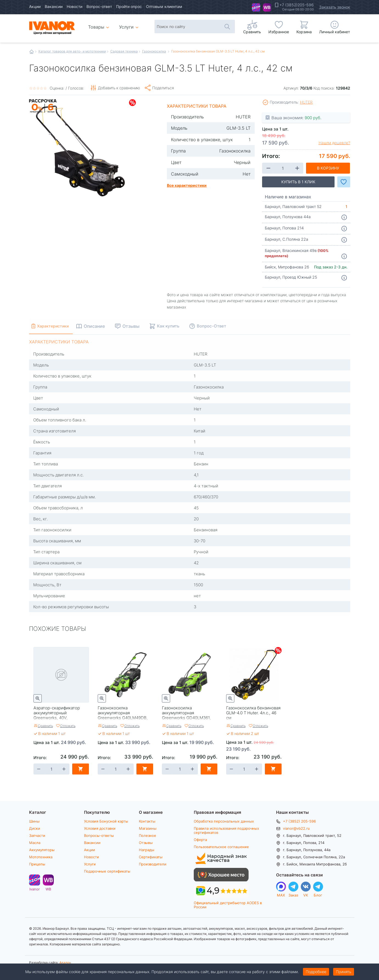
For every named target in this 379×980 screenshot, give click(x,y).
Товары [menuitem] (99, 25)
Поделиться (163, 88)
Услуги (90, 864)
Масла (35, 843)
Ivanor (256, 7)
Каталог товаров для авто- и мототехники (72, 51)
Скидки (132, 103)
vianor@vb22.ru (296, 828)
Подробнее (316, 972)
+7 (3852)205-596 (297, 5)
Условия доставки (100, 828)
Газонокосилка (154, 51)
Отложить (68, 726)
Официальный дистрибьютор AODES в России (228, 905)
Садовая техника (124, 51)
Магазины (148, 828)
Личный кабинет (335, 32)
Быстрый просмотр (38, 698)
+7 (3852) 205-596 (299, 821)
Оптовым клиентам (164, 6)
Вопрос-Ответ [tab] (222, 326)
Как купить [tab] (179, 326)
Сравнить (45, 726)
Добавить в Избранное (344, 182)
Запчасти (37, 835)
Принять (344, 972)
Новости (75, 6)
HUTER (306, 102)
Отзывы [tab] (141, 326)
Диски (35, 828)
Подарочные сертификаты (107, 871)
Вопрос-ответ (99, 6)
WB (267, 7)
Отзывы (146, 843)
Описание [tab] (105, 326)
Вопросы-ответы (99, 835)
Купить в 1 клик (298, 182)
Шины (34, 821)
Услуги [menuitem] (126, 27)
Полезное (148, 835)
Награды (147, 850)
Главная (32, 52)
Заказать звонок (335, 7)
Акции (35, 6)
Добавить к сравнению (119, 88)
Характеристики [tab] (58, 326)
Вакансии (54, 6)
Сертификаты (151, 857)
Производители (153, 864)
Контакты (147, 821)
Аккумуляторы (42, 850)
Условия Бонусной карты (106, 821)
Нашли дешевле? (334, 143)
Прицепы (37, 864)
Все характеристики (187, 185)
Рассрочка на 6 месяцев (43, 113)
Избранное (279, 32)
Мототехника (41, 857)
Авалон (65, 962)
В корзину (328, 168)
